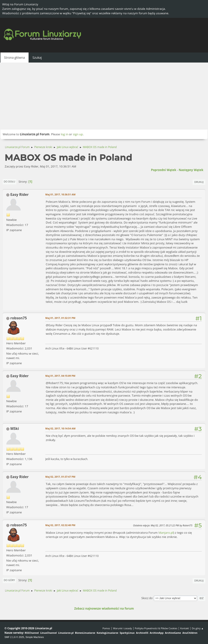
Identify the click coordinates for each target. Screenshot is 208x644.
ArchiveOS (142, 633)
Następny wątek (191, 170)
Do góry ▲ (198, 628)
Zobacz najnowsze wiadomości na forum (104, 608)
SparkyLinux (127, 633)
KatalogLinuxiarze (107, 633)
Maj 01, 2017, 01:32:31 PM (60, 318)
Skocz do (147, 598)
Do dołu (9, 181)
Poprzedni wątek (163, 170)
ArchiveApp (157, 633)
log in (64, 134)
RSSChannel (32, 633)
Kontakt (184, 628)
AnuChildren (190, 633)
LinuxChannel (48, 633)
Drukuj (199, 182)
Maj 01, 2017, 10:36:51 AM (60, 194)
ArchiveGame (173, 633)
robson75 (19, 318)
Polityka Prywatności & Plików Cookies (156, 628)
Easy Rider (19, 194)
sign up (78, 134)
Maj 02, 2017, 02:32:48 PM (60, 525)
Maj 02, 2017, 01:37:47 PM (60, 477)
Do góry (9, 580)
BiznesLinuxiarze (85, 633)
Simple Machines (35, 637)
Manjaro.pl (166, 533)
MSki (15, 429)
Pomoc (106, 628)
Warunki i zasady (123, 628)
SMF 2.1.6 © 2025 (14, 637)
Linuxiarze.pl (66, 633)
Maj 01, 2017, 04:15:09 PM (60, 376)
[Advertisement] (104, 96)
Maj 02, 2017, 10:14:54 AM (60, 428)
